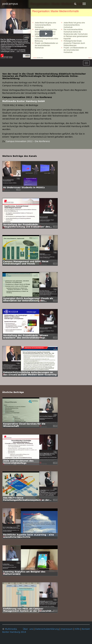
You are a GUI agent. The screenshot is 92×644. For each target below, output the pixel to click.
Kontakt (86, 629)
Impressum (67, 629)
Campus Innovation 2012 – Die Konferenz (28, 141)
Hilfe (77, 629)
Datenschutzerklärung (47, 629)
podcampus (10, 4)
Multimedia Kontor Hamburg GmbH (24, 101)
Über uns (28, 629)
